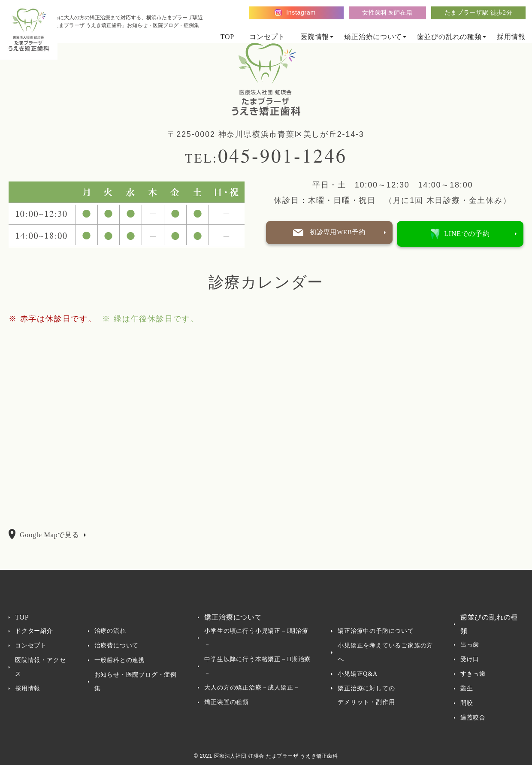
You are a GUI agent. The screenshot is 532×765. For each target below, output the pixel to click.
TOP (227, 37)
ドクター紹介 (34, 631)
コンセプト (267, 37)
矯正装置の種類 (227, 702)
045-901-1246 (266, 155)
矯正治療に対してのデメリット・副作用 (366, 695)
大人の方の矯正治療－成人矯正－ (252, 688)
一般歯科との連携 (120, 660)
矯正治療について (373, 37)
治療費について (117, 646)
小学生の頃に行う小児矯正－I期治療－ (256, 638)
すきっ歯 (473, 674)
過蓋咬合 (473, 718)
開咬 (467, 703)
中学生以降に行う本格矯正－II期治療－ (257, 666)
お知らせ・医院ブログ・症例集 (136, 682)
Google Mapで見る (44, 535)
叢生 (467, 688)
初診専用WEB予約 (329, 234)
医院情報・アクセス (40, 667)
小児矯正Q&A (358, 674)
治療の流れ (110, 631)
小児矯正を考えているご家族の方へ (385, 652)
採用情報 (511, 37)
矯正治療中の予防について (376, 631)
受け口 (470, 659)
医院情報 (315, 37)
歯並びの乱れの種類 (449, 37)
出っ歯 (470, 645)
